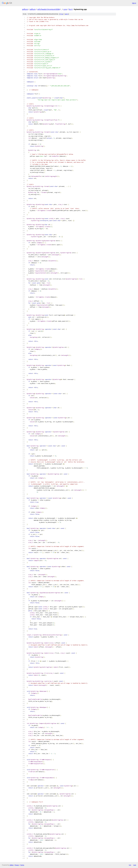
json (135, 865)
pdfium (25, 9)
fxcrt (71, 9)
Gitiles (12, 865)
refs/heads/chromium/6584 (48, 9)
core (65, 9)
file (61, 14)
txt (130, 865)
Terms (22, 865)
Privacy (17, 865)
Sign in (134, 3)
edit (67, 14)
